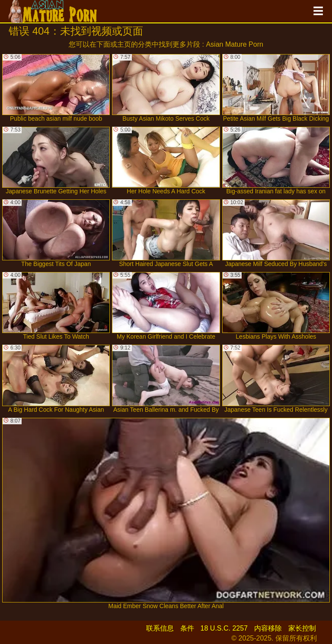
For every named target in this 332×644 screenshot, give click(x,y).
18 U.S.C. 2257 (224, 628)
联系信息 (160, 628)
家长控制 (302, 628)
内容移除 (268, 628)
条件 (187, 628)
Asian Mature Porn (235, 44)
